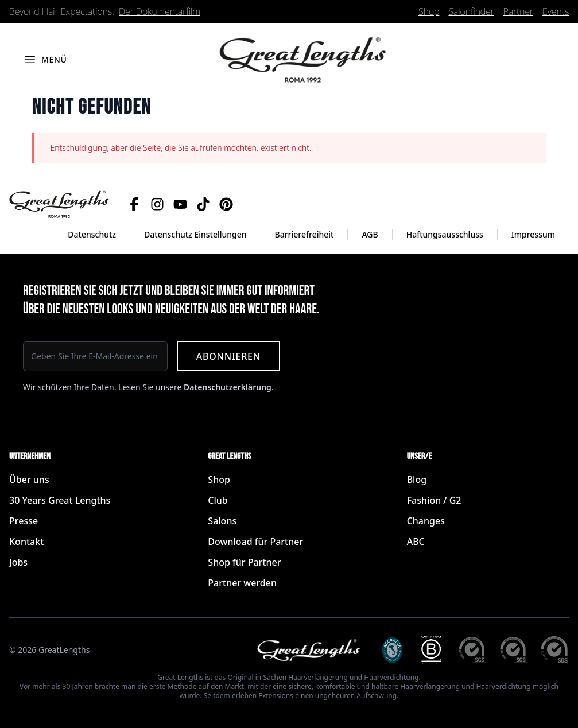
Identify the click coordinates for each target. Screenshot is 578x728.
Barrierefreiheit (304, 234)
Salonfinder (471, 11)
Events (556, 11)
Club (218, 500)
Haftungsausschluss (445, 234)
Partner (518, 11)
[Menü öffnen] (45, 60)
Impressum (533, 234)
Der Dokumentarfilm (160, 11)
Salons (222, 521)
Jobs (18, 562)
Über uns (29, 480)
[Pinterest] (226, 204)
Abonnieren (228, 356)
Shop (429, 11)
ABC (416, 542)
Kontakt (26, 542)
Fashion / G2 (434, 500)
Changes (426, 521)
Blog (417, 480)
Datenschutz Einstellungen (195, 234)
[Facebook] (134, 204)
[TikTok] (203, 204)
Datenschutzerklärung (228, 387)
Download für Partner (255, 542)
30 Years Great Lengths (60, 500)
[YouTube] (180, 204)
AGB (370, 234)
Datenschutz (92, 234)
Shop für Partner (244, 562)
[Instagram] (157, 204)
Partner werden (242, 583)
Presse (24, 521)
